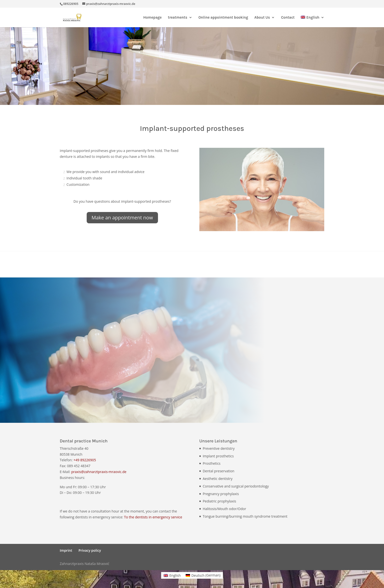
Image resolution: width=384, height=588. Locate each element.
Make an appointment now (122, 218)
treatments (178, 18)
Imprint (66, 550)
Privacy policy (90, 550)
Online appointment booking (223, 18)
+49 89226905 (85, 460)
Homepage (152, 18)
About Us (262, 18)
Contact (288, 18)
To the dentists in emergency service (153, 517)
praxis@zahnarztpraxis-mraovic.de (99, 472)
